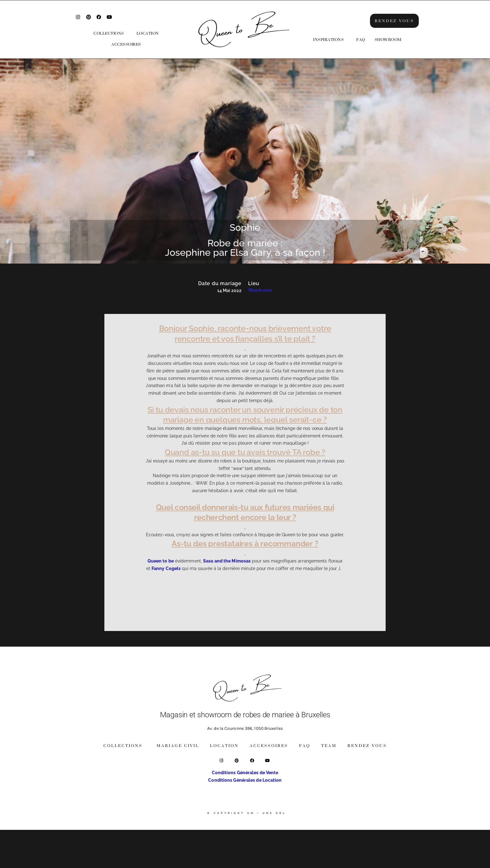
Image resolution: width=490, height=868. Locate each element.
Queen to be (161, 561)
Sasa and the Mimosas (227, 561)
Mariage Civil (178, 746)
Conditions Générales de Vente (245, 773)
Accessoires (126, 44)
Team (329, 746)
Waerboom (260, 290)
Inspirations (328, 40)
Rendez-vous (367, 746)
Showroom (388, 40)
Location (148, 33)
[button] (110, 33)
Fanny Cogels (166, 568)
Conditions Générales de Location (245, 780)
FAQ (361, 40)
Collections (109, 33)
